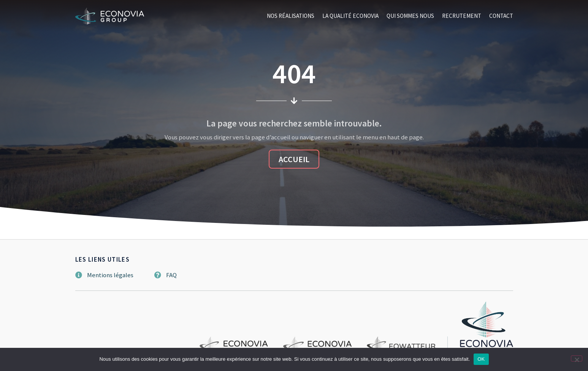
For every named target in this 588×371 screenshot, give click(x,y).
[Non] (577, 358)
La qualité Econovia (350, 16)
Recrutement (462, 16)
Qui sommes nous (410, 16)
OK (481, 359)
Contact (501, 16)
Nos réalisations (291, 16)
